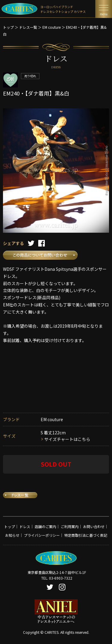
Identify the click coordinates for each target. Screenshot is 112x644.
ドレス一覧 (28, 27)
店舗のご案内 (45, 526)
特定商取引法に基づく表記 (86, 535)
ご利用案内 (70, 526)
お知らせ (12, 535)
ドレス (25, 526)
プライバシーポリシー (42, 535)
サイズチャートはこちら (67, 439)
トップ (8, 27)
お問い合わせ (94, 526)
